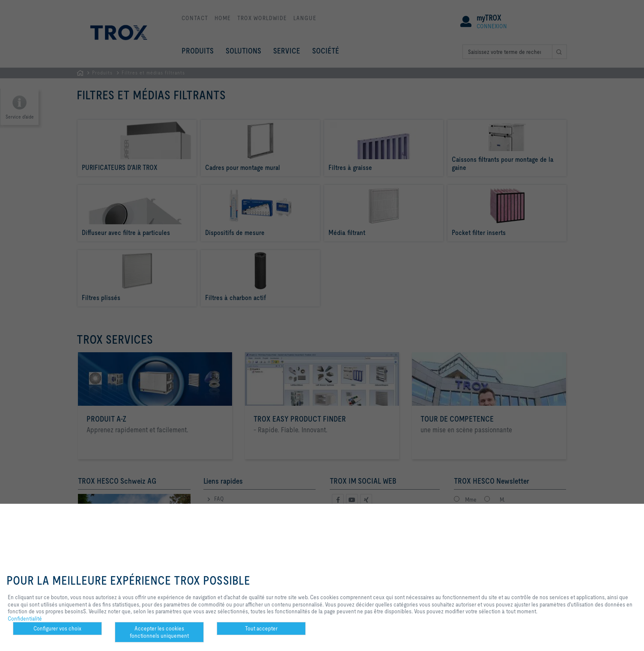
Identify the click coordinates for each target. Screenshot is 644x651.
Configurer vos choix (57, 628)
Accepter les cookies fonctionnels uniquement (159, 632)
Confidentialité (25, 618)
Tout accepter (261, 628)
